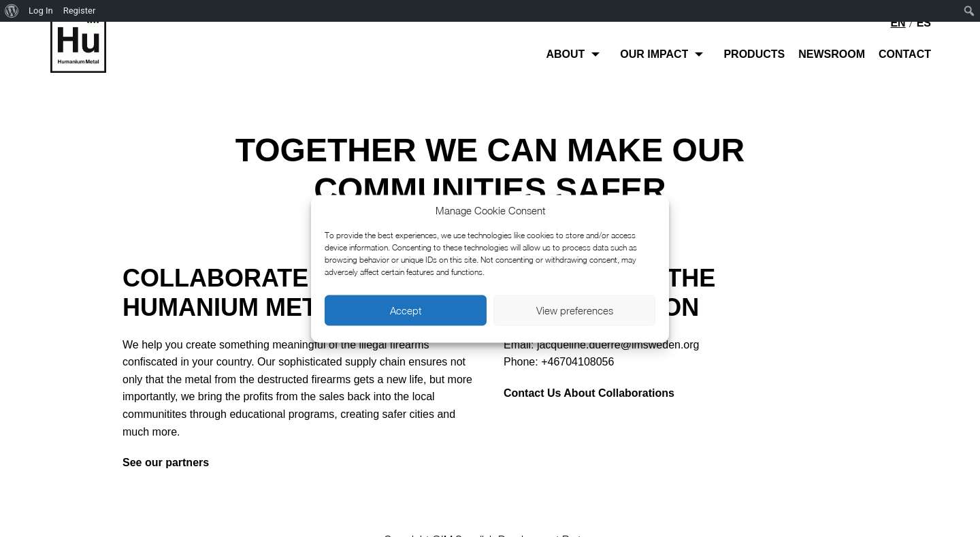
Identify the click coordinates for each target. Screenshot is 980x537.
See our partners (166, 462)
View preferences (575, 310)
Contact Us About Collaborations (589, 393)
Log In (41, 11)
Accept (406, 310)
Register (80, 11)
